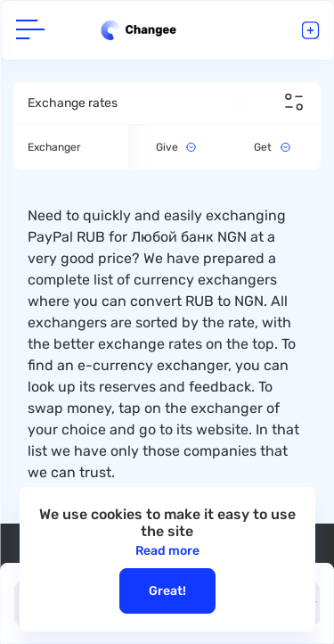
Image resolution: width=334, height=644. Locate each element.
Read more (167, 551)
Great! (167, 591)
